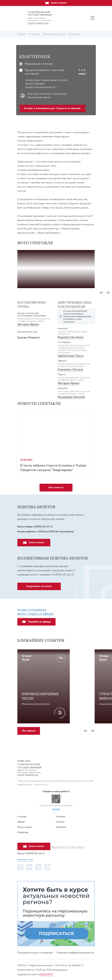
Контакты (61, 827)
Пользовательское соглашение (35, 953)
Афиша (21, 822)
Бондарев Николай (71, 397)
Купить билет (56, 3)
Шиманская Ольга (71, 356)
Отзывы (60, 822)
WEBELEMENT (46, 975)
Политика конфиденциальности (75, 953)
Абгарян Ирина (28, 325)
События (61, 817)
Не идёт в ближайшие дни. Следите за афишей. (52, 108)
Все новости (56, 488)
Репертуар (23, 832)
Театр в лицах (25, 827)
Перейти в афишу (36, 622)
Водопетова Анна (71, 337)
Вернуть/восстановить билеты (68, 847)
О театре (22, 817)
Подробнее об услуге (39, 586)
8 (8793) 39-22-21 (43, 526)
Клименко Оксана (70, 370)
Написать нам (25, 860)
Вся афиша (29, 731)
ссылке (56, 809)
